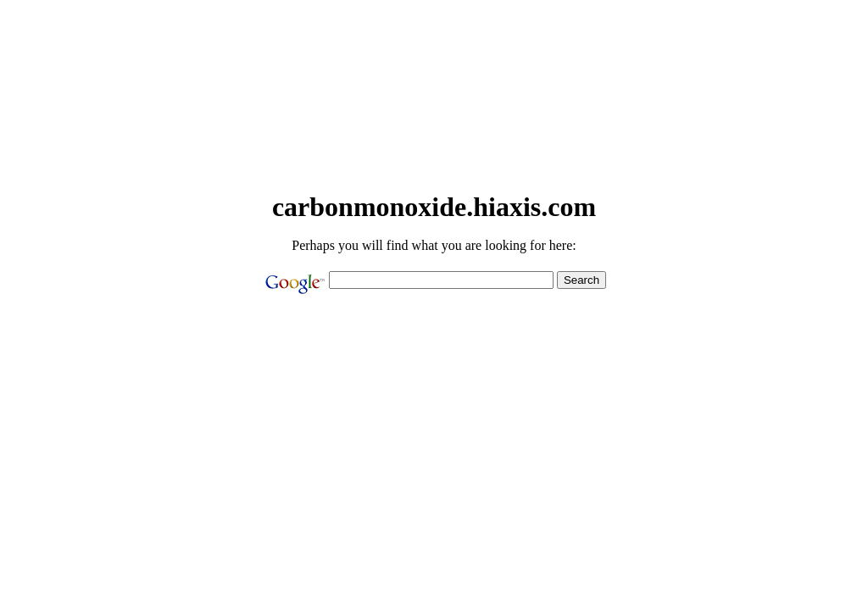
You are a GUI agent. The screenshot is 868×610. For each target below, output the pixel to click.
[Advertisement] (434, 147)
